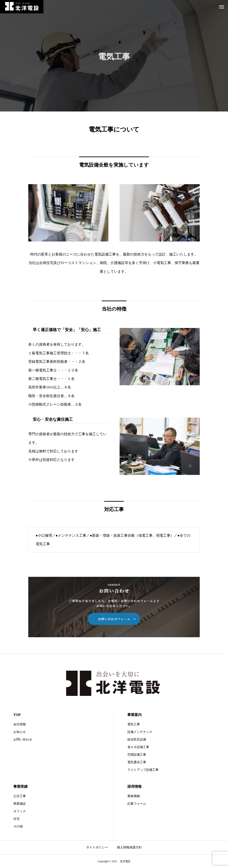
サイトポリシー (97, 847)
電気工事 (134, 724)
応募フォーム (137, 804)
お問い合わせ (23, 739)
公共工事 (20, 796)
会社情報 (20, 724)
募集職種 (134, 796)
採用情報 (134, 787)
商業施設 (20, 804)
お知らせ (20, 732)
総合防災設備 (137, 739)
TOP (17, 715)
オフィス (20, 811)
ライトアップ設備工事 (143, 770)
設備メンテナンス (140, 732)
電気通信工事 (137, 762)
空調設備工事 (137, 755)
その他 (18, 826)
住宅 (16, 819)
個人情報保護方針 (129, 847)
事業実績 (20, 787)
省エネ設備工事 (138, 747)
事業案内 (134, 715)
